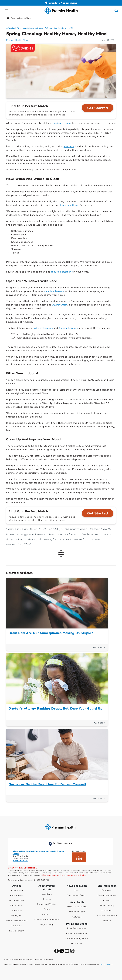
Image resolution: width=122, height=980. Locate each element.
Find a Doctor (17, 905)
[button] (7, 10)
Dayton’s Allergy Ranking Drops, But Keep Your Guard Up (55, 709)
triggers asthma (69, 205)
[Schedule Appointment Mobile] (61, 3)
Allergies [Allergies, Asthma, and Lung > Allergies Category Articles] (10, 28)
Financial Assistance (77, 933)
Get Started (98, 108)
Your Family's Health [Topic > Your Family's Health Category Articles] (64, 28)
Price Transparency (77, 928)
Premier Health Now (77, 907)
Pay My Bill (17, 916)
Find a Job (17, 926)
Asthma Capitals (68, 328)
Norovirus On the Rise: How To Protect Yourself (47, 784)
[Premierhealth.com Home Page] (8, 18)
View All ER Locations (23, 868)
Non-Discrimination (107, 916)
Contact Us (17, 911)
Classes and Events (77, 895)
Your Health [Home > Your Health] (17, 18)
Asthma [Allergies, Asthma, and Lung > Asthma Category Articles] (48, 28)
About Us (47, 914)
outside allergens (54, 291)
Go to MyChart (17, 900)
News (77, 890)
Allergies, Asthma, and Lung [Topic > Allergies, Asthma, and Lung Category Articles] (30, 28)
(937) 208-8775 (20, 861)
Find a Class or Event (17, 921)
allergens (69, 146)
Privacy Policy (107, 905)
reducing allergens (62, 272)
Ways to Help (47, 924)
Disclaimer (107, 911)
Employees (107, 890)
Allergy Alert (60, 305)
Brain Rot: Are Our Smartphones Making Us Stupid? (51, 633)
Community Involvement (47, 919)
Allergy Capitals (43, 328)
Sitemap (107, 921)
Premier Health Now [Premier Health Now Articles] (17, 40)
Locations (47, 894)
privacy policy (106, 964)
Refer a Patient (17, 931)
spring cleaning (63, 123)
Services (47, 899)
